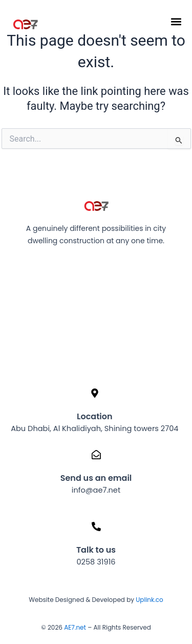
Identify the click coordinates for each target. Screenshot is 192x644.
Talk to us (96, 550)
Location (94, 416)
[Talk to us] (96, 526)
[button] (176, 21)
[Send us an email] (96, 455)
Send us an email (96, 478)
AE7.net (75, 627)
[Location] (95, 393)
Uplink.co (149, 600)
